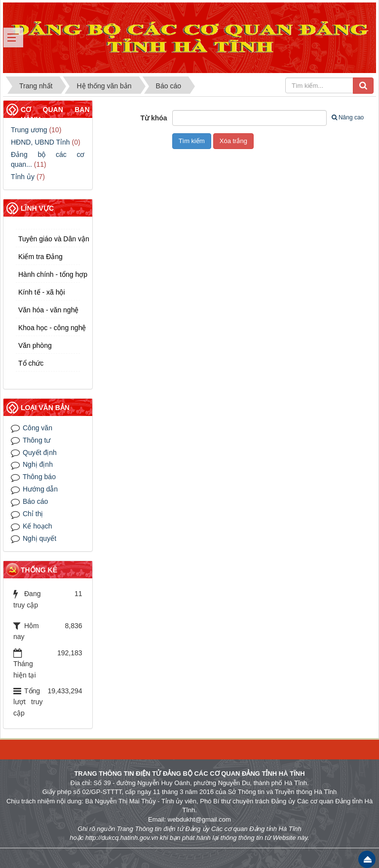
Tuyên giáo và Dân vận (49, 239)
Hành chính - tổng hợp (49, 274)
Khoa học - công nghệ (49, 328)
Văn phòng (35, 345)
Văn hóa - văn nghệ (48, 310)
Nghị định (38, 464)
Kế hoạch (38, 526)
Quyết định (40, 453)
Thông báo (39, 477)
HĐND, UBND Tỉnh (40, 142)
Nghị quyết (39, 538)
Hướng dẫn (40, 489)
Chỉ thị (33, 514)
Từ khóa (154, 118)
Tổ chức (31, 363)
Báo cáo (35, 501)
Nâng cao (348, 117)
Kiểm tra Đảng (40, 257)
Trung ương (29, 130)
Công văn (38, 428)
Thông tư (37, 440)
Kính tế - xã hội (42, 292)
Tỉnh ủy (23, 177)
